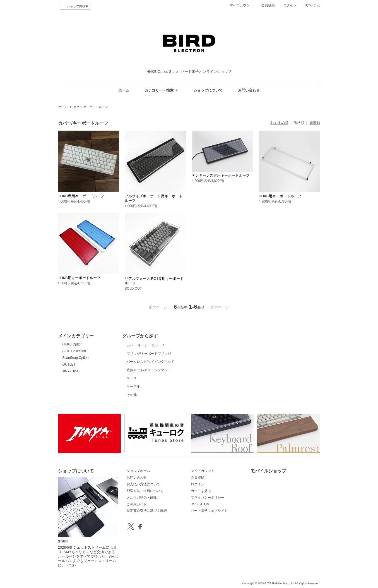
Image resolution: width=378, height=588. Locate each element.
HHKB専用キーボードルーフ (81, 196)
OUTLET (69, 364)
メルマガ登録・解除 (142, 498)
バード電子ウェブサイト (209, 511)
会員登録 (268, 5)
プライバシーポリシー (208, 498)
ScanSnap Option (76, 358)
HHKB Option (73, 344)
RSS (194, 504)
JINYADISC (71, 371)
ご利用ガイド (137, 504)
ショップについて (208, 90)
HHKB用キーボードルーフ (280, 196)
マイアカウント (241, 5)
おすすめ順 (279, 123)
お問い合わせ (249, 90)
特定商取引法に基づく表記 (147, 511)
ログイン (290, 5)
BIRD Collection (74, 351)
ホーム (124, 90)
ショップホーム (138, 471)
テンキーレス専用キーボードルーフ (221, 175)
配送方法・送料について (145, 491)
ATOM (205, 504)
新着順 (315, 123)
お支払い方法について (143, 484)
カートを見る (201, 491)
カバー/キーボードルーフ (91, 107)
